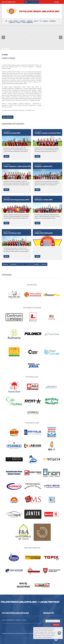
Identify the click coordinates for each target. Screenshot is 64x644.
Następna (36, 264)
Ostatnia (44, 264)
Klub (11, 21)
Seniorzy (23, 21)
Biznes (16, 21)
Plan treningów (27, 22)
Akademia (53, 21)
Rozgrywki (10, 620)
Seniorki (30, 21)
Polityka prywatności (29, 633)
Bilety (36, 21)
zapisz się (56, 625)
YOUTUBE (56, 2)
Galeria (45, 21)
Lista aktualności (8, 117)
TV (40, 21)
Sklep (19, 22)
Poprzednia (13, 264)
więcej (6, 156)
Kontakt (12, 22)
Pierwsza (5, 264)
